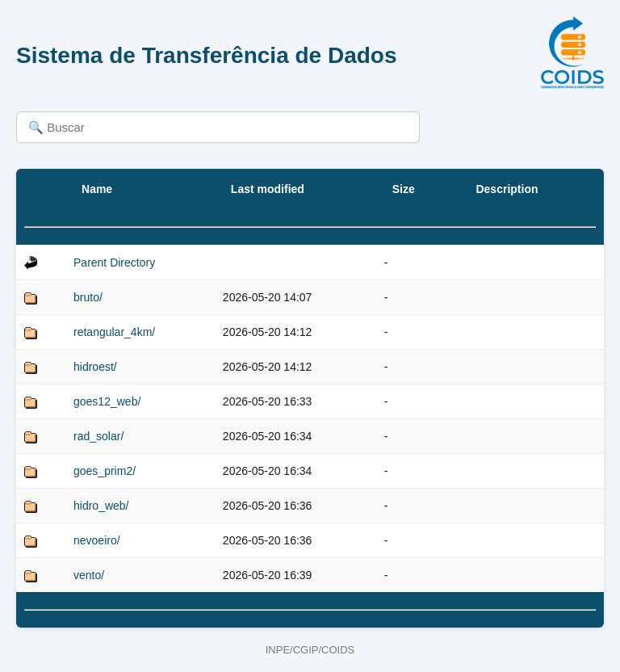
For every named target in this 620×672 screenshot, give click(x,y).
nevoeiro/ (97, 540)
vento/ (89, 575)
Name (97, 189)
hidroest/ (95, 367)
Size (404, 189)
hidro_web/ (101, 506)
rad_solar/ (98, 436)
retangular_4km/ (114, 332)
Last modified (268, 189)
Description (507, 189)
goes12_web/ (107, 401)
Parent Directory (114, 262)
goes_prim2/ (105, 471)
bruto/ (88, 297)
